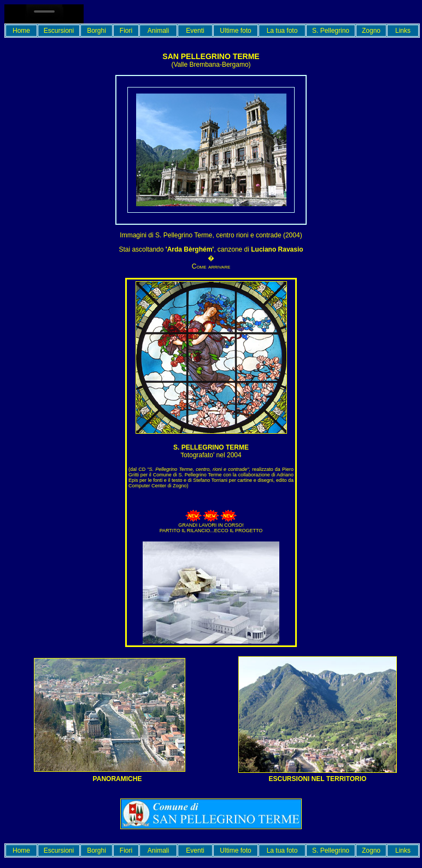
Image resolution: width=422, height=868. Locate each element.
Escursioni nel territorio (318, 779)
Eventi (195, 31)
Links (403, 31)
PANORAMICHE (118, 779)
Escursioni (59, 31)
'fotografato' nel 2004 (211, 455)
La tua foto (282, 31)
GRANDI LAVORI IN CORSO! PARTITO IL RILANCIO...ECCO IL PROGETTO (211, 528)
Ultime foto (235, 31)
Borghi (96, 31)
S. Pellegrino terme (211, 447)
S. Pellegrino (331, 31)
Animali (158, 31)
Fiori (126, 31)
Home (21, 31)
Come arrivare (211, 266)
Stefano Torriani (210, 480)
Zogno (371, 31)
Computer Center (148, 486)
